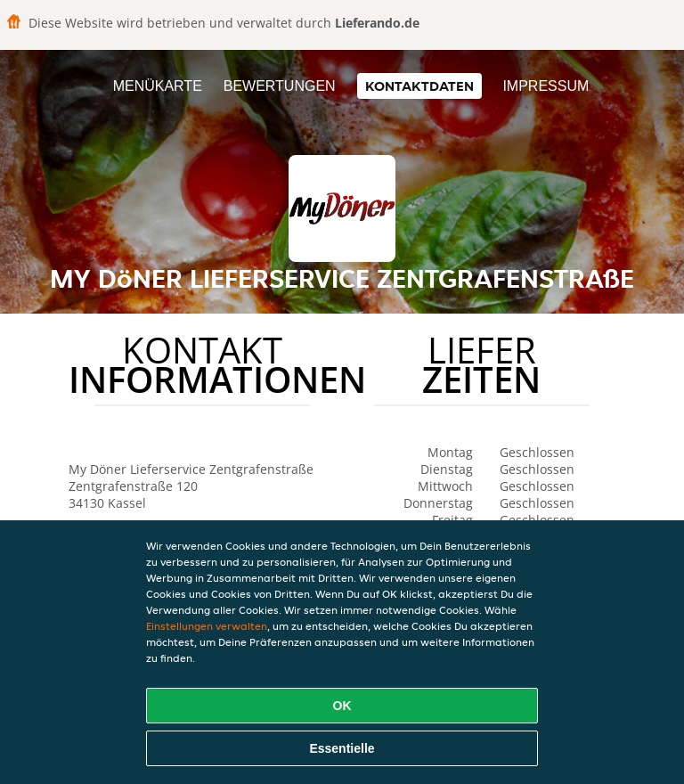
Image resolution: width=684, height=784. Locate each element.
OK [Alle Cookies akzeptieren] (342, 706)
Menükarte (158, 86)
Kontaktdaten (419, 86)
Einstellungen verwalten (207, 626)
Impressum (546, 86)
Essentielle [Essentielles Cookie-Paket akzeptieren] (342, 748)
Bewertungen (280, 86)
